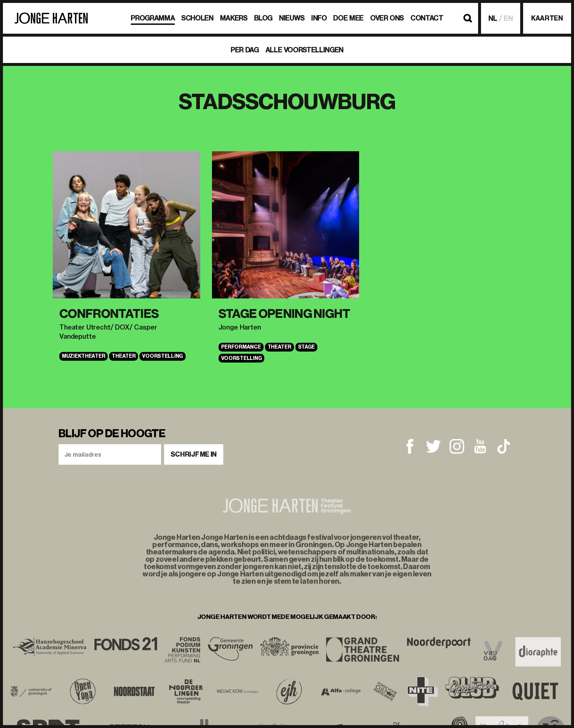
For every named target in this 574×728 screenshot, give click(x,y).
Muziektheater (83, 356)
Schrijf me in (194, 454)
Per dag (245, 50)
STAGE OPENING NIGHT (284, 314)
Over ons (387, 18)
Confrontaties (109, 314)
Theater (124, 356)
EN (508, 18)
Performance (241, 347)
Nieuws (292, 18)
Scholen (197, 18)
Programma (153, 18)
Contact (427, 18)
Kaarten (547, 18)
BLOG (263, 18)
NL (493, 18)
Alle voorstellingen (304, 50)
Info (319, 18)
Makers (234, 18)
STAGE (307, 347)
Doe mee (348, 18)
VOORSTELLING (163, 356)
